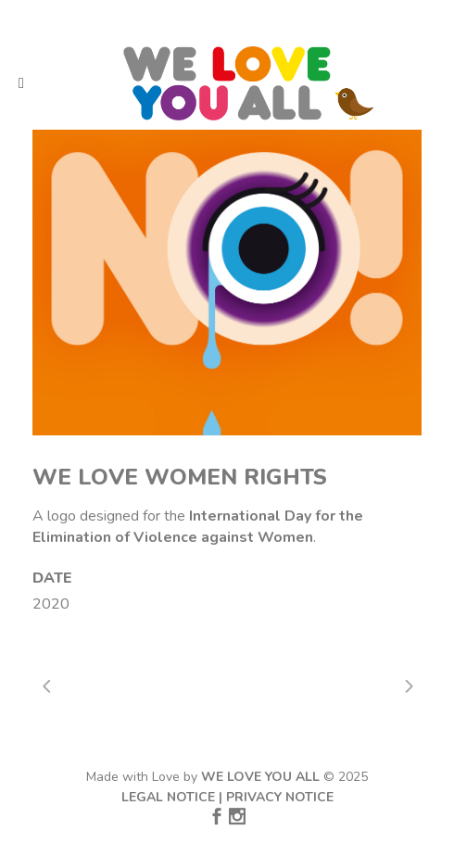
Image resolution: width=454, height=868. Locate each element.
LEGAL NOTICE (168, 797)
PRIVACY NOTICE (280, 797)
